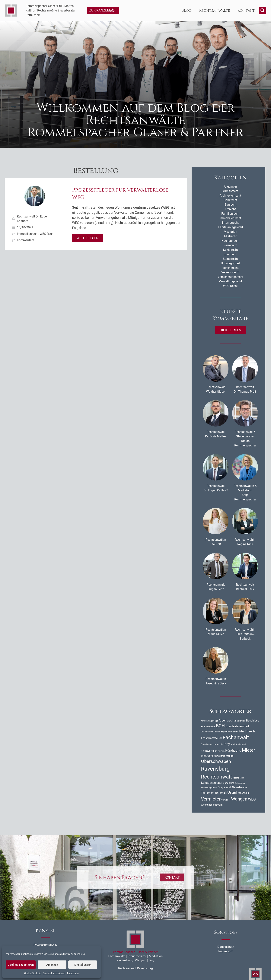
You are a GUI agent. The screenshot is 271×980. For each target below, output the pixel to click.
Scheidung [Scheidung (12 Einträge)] (229, 783)
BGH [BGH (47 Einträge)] (220, 726)
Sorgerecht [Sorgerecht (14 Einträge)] (225, 787)
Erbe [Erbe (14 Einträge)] (241, 731)
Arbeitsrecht (230, 191)
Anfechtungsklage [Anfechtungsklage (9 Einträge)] (209, 721)
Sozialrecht (230, 250)
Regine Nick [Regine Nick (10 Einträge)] (238, 778)
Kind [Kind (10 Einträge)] (233, 744)
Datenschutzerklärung (54, 973)
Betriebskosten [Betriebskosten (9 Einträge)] (208, 727)
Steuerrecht (230, 259)
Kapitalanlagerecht (230, 227)
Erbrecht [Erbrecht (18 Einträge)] (250, 731)
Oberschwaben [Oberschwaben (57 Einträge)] (216, 761)
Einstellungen (83, 965)
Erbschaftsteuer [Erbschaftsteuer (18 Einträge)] (211, 738)
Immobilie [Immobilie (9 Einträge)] (218, 744)
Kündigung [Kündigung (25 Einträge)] (233, 750)
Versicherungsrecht (230, 277)
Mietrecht (230, 236)
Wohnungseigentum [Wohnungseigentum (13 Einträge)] (212, 805)
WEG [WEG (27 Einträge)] (252, 799)
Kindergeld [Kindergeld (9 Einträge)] (241, 744)
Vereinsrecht (230, 268)
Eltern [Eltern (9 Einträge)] (235, 732)
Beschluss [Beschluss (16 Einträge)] (253, 721)
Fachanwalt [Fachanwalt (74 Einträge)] (236, 737)
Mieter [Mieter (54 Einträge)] (249, 750)
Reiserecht (230, 245)
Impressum (73, 973)
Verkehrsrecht (230, 272)
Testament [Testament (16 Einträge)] (208, 793)
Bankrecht (230, 200)
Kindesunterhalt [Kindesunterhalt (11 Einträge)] (209, 751)
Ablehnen (52, 965)
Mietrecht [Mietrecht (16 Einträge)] (207, 756)
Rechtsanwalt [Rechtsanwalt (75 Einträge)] (216, 777)
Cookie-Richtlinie (33, 973)
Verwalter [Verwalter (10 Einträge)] (226, 800)
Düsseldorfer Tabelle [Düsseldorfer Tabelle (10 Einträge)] (211, 732)
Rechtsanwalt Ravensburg (135, 968)
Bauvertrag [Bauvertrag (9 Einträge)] (240, 721)
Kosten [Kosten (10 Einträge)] (221, 751)
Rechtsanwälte (215, 10)
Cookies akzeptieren (21, 965)
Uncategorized (230, 263)
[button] (263, 11)
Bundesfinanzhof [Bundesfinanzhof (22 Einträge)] (237, 726)
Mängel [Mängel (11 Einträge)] (230, 756)
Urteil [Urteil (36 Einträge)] (232, 792)
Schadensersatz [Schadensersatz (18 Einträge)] (212, 783)
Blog (187, 10)
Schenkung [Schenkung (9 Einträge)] (240, 783)
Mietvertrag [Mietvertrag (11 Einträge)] (220, 756)
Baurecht (230, 205)
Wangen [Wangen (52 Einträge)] (239, 799)
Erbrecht (230, 209)
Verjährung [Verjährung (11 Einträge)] (243, 793)
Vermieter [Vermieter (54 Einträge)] (211, 799)
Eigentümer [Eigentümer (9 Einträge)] (226, 732)
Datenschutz (226, 947)
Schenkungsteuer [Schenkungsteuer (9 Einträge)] (209, 788)
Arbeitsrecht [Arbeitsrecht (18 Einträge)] (227, 720)
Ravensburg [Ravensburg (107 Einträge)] (215, 769)
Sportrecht (230, 254)
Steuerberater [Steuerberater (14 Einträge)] (240, 787)
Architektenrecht (230, 196)
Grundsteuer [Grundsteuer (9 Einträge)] (207, 744)
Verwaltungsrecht (230, 281)
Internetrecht (230, 223)
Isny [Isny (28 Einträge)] (227, 744)
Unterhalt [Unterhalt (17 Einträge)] (221, 793)
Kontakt (246, 10)
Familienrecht (230, 214)
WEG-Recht (47, 234)
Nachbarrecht (230, 241)
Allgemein (230, 187)
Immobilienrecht (28, 234)
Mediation (230, 232)
